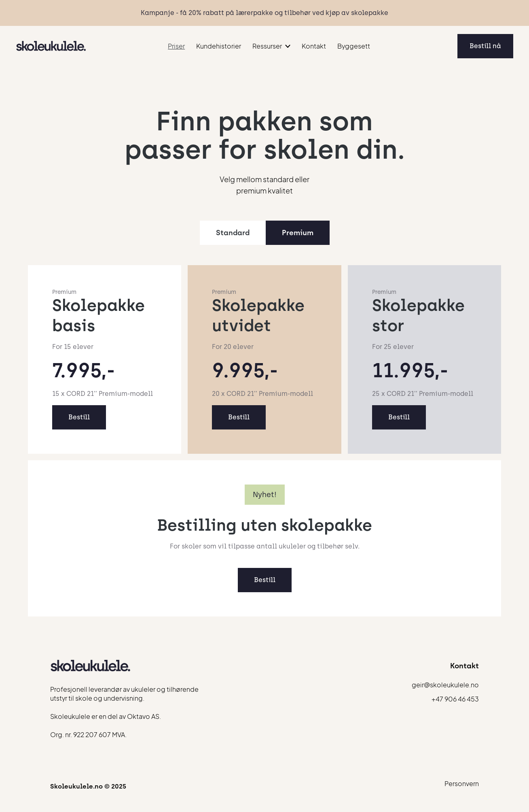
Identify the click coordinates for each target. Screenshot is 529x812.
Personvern (462, 784)
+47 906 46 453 (455, 699)
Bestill (79, 417)
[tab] (233, 233)
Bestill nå (485, 46)
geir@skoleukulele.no (445, 685)
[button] (271, 46)
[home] (51, 46)
